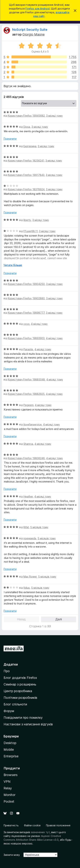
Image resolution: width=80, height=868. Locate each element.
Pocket (9, 801)
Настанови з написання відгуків (28, 724)
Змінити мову (12, 855)
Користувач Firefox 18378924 (26, 189)
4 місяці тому (39, 324)
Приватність (11, 825)
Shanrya (28, 444)
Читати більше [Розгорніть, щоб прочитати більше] (13, 265)
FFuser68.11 (31, 231)
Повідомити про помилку (23, 718)
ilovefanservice (33, 424)
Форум (9, 711)
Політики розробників (20, 698)
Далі (59, 619)
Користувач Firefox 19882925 (26, 394)
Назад (21, 619)
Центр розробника (18, 691)
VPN (7, 782)
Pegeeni (28, 405)
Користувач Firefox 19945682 (26, 116)
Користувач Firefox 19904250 (26, 284)
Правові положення (58, 825)
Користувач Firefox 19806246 (26, 458)
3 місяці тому (54, 116)
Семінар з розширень (20, 684)
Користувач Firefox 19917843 (26, 175)
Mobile (9, 750)
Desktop (10, 743)
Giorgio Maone (33, 34)
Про (7, 671)
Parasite (28, 349)
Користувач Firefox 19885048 (26, 379)
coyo (26, 324)
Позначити (10, 139)
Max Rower (30, 577)
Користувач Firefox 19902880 (26, 298)
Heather (28, 496)
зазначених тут (40, 832)
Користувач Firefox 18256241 (26, 161)
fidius (27, 588)
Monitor (9, 795)
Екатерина (30, 146)
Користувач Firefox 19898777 (26, 313)
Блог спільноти (15, 704)
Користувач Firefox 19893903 (26, 338)
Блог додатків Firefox (20, 678)
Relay (8, 788)
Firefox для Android (37, 9)
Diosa (27, 127)
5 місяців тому (39, 527)
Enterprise (11, 756)
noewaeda (30, 538)
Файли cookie (32, 825)
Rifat (26, 527)
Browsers (11, 775)
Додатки (11, 664)
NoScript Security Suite (30, 30)
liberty (27, 220)
